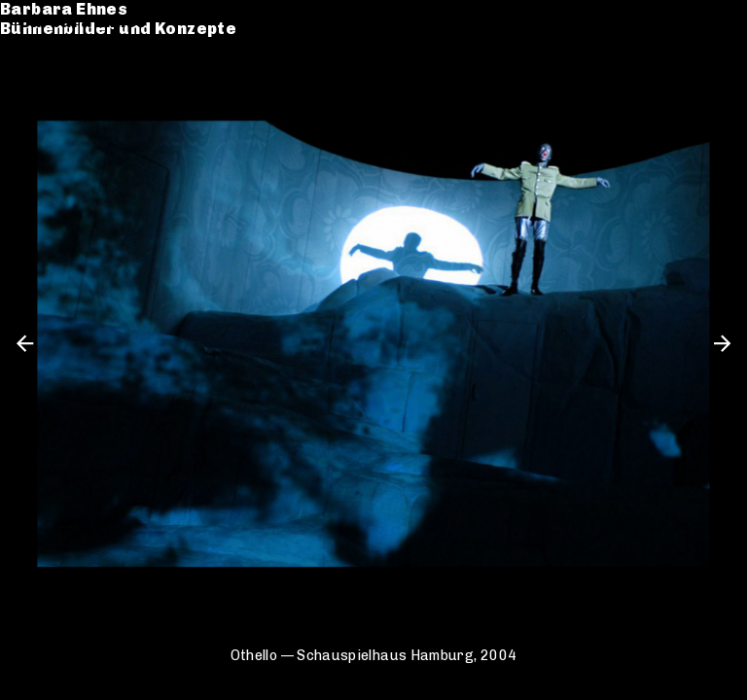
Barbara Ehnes (83, 22)
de (685, 22)
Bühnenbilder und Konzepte (138, 41)
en (718, 22)
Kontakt (54, 113)
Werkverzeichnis (93, 74)
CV (31, 94)
